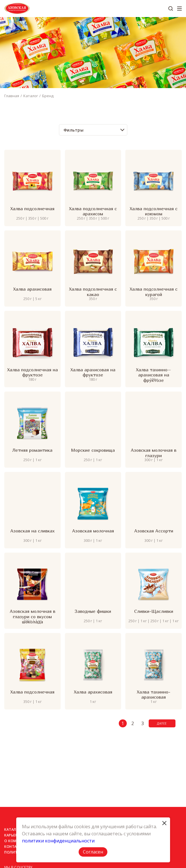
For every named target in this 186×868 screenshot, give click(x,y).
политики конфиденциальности (58, 841)
